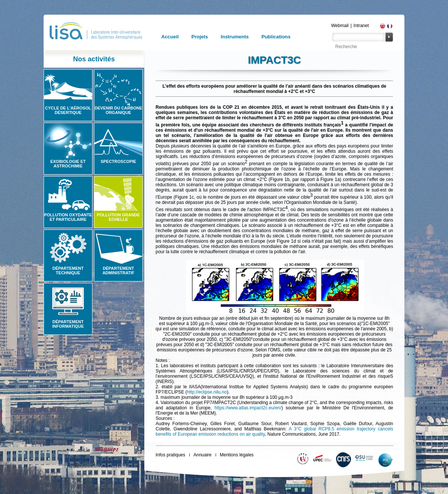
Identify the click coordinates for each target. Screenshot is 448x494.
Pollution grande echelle (118, 217)
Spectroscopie (119, 161)
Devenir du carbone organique (119, 110)
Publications (276, 37)
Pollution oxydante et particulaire (68, 217)
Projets (200, 37)
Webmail (340, 26)
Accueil (170, 37)
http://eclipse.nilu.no (207, 392)
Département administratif (119, 271)
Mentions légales (237, 455)
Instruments (235, 37)
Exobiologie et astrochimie (68, 164)
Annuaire (203, 455)
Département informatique (68, 324)
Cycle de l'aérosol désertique (68, 110)
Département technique (68, 271)
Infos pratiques (170, 455)
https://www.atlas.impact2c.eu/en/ (248, 408)
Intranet (361, 26)
